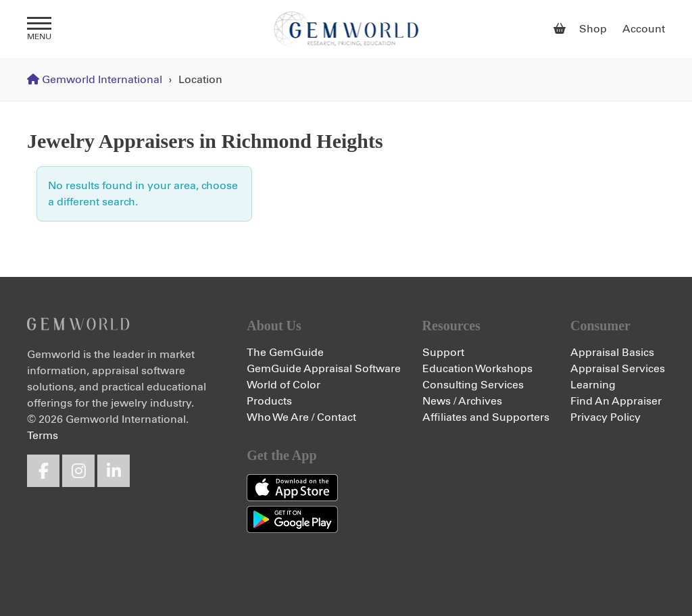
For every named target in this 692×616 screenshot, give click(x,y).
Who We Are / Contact (301, 417)
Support (443, 353)
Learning (593, 385)
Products (269, 401)
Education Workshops (477, 369)
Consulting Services (473, 385)
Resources (451, 326)
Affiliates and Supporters (486, 417)
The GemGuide (285, 353)
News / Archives (462, 401)
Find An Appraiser (616, 401)
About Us (274, 326)
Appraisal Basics (612, 353)
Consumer (600, 326)
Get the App (281, 455)
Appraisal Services (618, 369)
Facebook (43, 471)
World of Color (283, 385)
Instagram (78, 471)
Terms (43, 436)
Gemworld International (346, 29)
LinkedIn (114, 471)
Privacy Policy (605, 417)
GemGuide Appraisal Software (324, 369)
